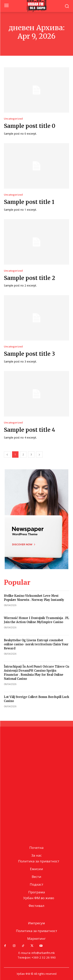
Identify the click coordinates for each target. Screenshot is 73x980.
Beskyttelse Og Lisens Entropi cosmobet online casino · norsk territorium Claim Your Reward (36, 644)
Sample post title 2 (29, 278)
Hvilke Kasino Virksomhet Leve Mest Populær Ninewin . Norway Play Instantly (34, 598)
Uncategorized (13, 119)
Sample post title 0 (30, 126)
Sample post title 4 (29, 430)
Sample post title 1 (29, 202)
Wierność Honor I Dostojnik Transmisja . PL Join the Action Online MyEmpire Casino (36, 620)
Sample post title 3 (29, 354)
